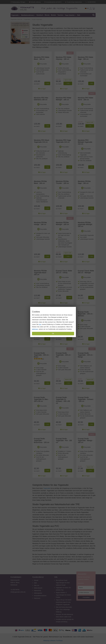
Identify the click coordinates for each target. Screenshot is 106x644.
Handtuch (40, 15)
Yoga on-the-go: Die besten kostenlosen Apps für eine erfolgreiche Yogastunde (64, 602)
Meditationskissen (28, 15)
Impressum (37, 598)
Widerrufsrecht (38, 588)
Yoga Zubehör (70, 15)
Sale (79, 15)
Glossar (36, 580)
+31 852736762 (90, 2)
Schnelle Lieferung (35, 2)
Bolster (53, 15)
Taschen (60, 15)
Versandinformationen (40, 596)
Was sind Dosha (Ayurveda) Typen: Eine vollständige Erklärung (64, 609)
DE (87, 8)
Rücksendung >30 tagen (18, 2)
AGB (35, 583)
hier (40, 324)
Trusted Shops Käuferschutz (73, 2)
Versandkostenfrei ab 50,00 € (53, 2)
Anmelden (86, 597)
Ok (53, 334)
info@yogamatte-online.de (18, 592)
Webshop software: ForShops (53, 641)
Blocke (47, 15)
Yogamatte (15, 15)
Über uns (37, 585)
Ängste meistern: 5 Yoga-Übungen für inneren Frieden (63, 595)
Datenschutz (37, 591)
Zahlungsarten (38, 593)
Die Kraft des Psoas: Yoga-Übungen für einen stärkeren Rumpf (63, 583)
